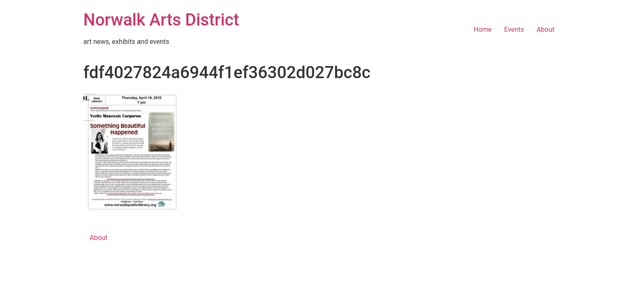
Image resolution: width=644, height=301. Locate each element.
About (545, 29)
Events (514, 29)
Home (483, 29)
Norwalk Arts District (161, 20)
